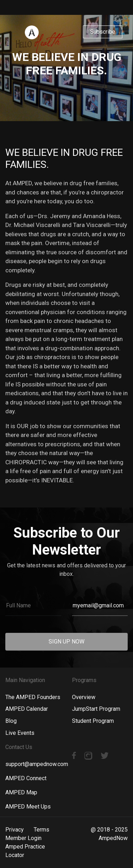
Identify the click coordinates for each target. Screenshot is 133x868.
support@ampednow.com (37, 764)
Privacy (15, 830)
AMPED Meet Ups (28, 807)
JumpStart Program (96, 709)
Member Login (23, 838)
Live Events (20, 733)
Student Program (93, 721)
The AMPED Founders (33, 697)
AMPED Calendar (27, 709)
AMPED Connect (26, 778)
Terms (41, 830)
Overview (84, 697)
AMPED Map (21, 792)
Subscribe (103, 32)
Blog (11, 721)
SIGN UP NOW (66, 642)
